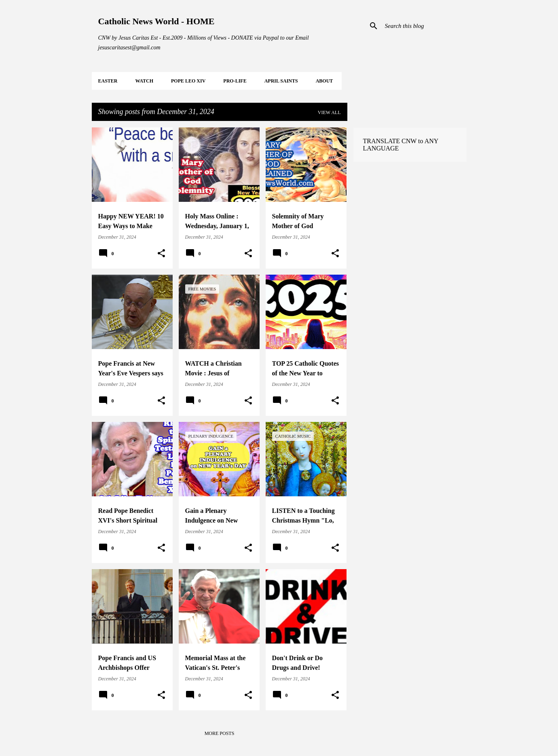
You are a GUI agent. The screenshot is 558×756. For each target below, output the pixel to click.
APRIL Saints (281, 81)
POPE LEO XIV (188, 81)
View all (329, 112)
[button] (161, 254)
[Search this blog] (424, 26)
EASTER (108, 81)
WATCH (144, 81)
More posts (220, 733)
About (324, 81)
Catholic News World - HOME (156, 21)
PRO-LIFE (235, 81)
